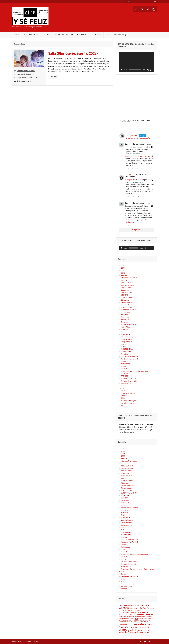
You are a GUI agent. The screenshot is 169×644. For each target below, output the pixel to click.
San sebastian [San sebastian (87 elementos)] (142, 624)
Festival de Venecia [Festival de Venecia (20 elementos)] (135, 618)
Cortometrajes (127, 293)
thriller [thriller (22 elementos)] (132, 630)
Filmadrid (124, 329)
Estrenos (125, 322)
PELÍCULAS (33, 35)
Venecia (124, 406)
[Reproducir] (122, 70)
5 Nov (148, 203)
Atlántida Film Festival (129, 278)
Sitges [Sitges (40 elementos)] (122, 630)
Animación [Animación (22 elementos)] (129, 606)
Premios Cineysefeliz (129, 379)
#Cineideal (130, 222)
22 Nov (149, 144)
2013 (123, 266)
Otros (123, 366)
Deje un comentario (24, 81)
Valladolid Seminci (128, 403)
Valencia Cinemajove (129, 401)
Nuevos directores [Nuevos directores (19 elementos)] (125, 622)
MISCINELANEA (83, 35)
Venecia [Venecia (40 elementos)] (123, 632)
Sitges (123, 396)
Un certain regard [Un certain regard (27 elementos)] (142, 630)
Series (123, 391)
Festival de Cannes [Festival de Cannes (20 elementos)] (125, 617)
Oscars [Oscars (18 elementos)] (137, 622)
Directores (125, 300)
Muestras (125, 354)
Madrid (124, 344)
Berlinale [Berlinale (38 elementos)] (145, 605)
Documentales (127, 305)
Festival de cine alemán (130, 325)
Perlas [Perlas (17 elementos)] (149, 622)
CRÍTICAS (125, 295)
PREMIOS (125, 376)
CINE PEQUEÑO (127, 283)
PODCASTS (97, 35)
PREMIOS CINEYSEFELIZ (64, 35)
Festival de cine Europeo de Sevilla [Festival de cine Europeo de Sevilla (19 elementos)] (142, 617)
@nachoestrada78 (142, 177)
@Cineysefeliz (130, 180)
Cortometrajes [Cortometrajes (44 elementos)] (127, 612)
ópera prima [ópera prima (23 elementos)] (145, 632)
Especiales (125, 317)
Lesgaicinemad (127, 342)
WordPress (28, 642)
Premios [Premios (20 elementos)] (129, 625)
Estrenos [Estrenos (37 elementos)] (141, 615)
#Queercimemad (144, 156)
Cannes (124, 280)
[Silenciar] (148, 70)
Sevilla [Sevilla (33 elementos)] (147, 628)
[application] (137, 62)
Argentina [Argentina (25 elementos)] (137, 605)
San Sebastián (126, 384)
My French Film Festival (130, 356)
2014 (123, 268)
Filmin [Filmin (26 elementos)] (144, 618)
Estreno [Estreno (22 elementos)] (134, 615)
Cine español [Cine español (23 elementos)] (137, 608)
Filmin (123, 332)
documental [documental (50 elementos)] (142, 612)
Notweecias (126, 364)
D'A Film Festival (127, 298)
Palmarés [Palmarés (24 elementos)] (143, 622)
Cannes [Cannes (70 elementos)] (124, 608)
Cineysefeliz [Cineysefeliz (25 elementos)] (129, 610)
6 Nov (151, 177)
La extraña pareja (120, 35)
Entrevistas (125, 312)
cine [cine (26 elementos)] (131, 608)
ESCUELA (125, 315)
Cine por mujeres (127, 285)
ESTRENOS (125, 320)
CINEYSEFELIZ (20, 35)
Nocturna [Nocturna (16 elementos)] (147, 620)
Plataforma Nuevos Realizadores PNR (135, 371)
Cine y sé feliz (130, 144)
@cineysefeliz (140, 144)
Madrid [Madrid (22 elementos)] (135, 620)
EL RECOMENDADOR (129, 310)
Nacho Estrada (130, 177)
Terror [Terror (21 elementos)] (128, 630)
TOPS (108, 35)
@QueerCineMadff (131, 156)
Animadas (125, 275)
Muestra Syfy (126, 352)
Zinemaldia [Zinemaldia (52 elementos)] (134, 632)
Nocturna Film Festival (129, 359)
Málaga (124, 347)
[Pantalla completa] (151, 70)
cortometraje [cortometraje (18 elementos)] (138, 610)
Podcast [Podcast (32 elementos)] (122, 625)
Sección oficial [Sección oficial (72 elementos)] (129, 627)
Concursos (125, 290)
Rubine (36, 642)
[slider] (133, 248)
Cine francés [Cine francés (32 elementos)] (148, 608)
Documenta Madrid (128, 302)
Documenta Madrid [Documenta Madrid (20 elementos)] (125, 615)
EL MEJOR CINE (127, 307)
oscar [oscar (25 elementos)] (133, 622)
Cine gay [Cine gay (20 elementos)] (122, 610)
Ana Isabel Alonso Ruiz (26, 74)
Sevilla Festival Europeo (130, 393)
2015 (123, 271)
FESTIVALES (46, 35)
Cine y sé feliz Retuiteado (139, 174)
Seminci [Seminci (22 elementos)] (141, 628)
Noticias (124, 361)
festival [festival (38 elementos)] (150, 615)
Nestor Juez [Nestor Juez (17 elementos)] (141, 620)
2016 (123, 273)
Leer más (53, 77)
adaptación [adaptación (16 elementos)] (122, 606)
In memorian (126, 334)
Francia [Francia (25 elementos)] (149, 618)
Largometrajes (22, 78)
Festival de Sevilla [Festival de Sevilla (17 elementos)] (124, 618)
